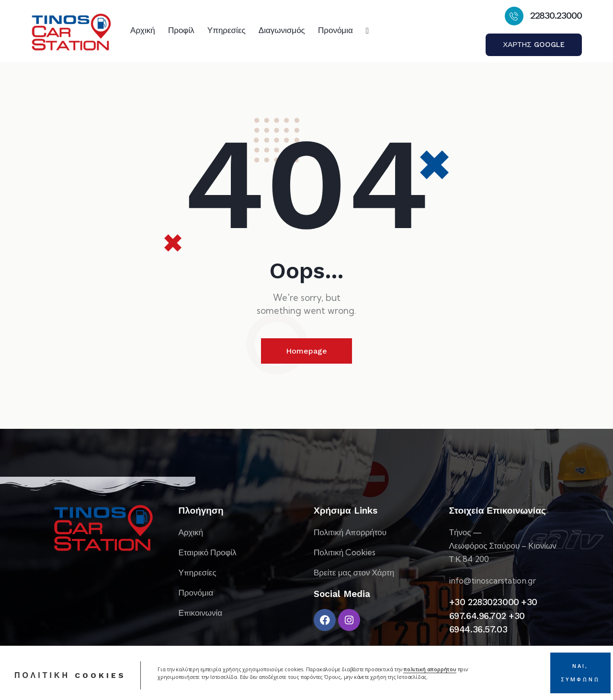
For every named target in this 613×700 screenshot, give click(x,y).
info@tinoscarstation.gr (493, 580)
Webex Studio (125, 689)
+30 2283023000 (484, 602)
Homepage (306, 351)
